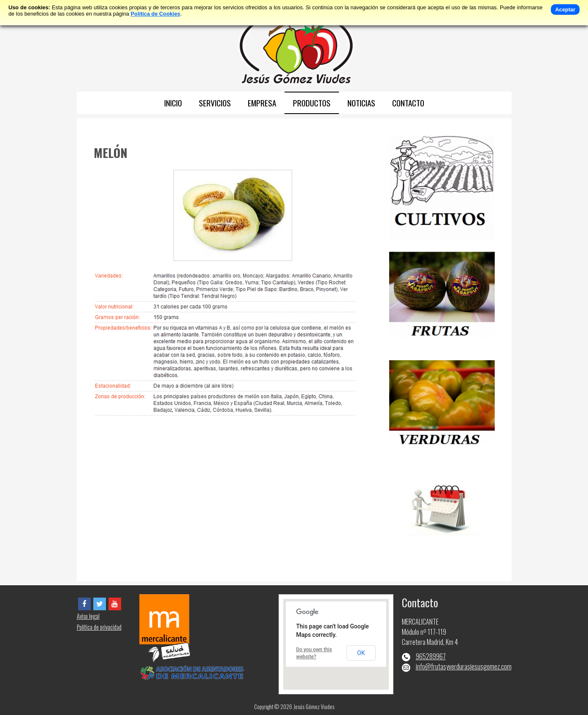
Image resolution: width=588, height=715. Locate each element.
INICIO (173, 103)
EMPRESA (262, 103)
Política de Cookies (156, 14)
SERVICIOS (215, 103)
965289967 (431, 656)
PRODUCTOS (312, 103)
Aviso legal (88, 616)
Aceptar (565, 10)
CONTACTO (408, 103)
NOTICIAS (361, 103)
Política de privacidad (99, 627)
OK (361, 653)
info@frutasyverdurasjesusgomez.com (464, 666)
